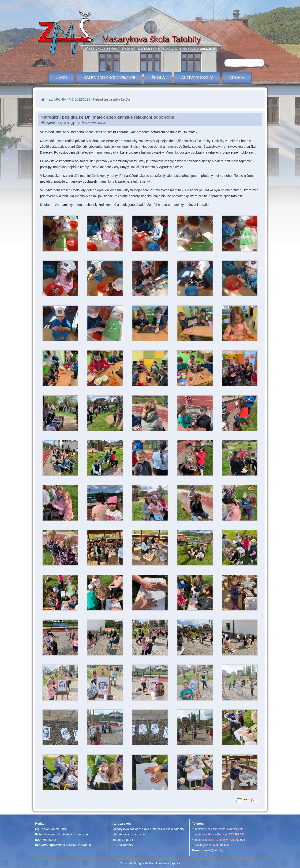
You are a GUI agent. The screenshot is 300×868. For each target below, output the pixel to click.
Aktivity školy (197, 78)
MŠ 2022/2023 (80, 99)
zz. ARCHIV (57, 99)
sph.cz (176, 863)
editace (164, 863)
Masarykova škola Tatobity (151, 39)
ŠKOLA (158, 78)
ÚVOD (61, 78)
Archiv (237, 78)
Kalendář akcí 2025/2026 (109, 78)
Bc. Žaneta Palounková (91, 123)
